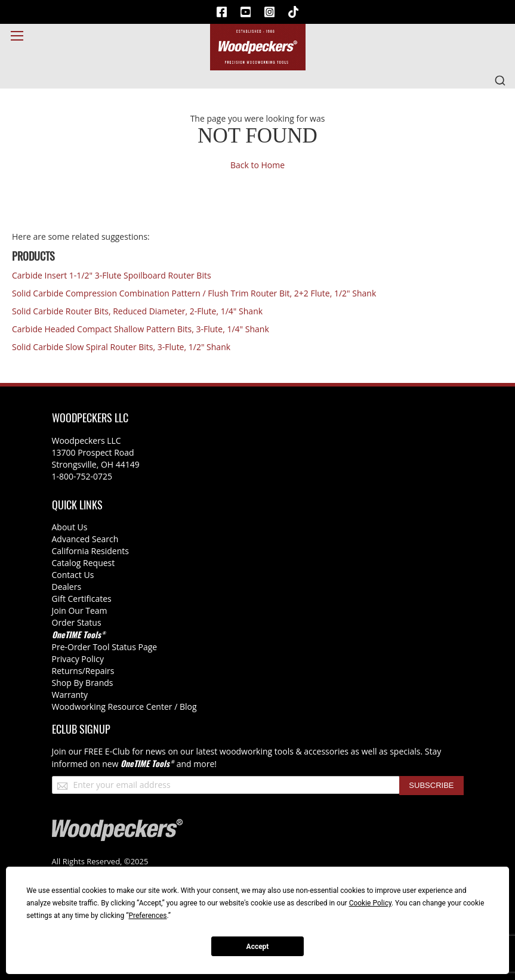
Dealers (67, 587)
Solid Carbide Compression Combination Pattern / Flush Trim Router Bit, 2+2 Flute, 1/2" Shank (194, 293)
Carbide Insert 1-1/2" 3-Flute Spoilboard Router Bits (112, 275)
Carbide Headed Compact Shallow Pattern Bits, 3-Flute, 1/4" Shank (141, 329)
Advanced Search (85, 539)
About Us (70, 527)
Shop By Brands (83, 683)
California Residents (90, 551)
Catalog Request (84, 563)
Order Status (77, 622)
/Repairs (98, 671)
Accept (258, 947)
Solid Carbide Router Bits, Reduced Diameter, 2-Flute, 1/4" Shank (137, 311)
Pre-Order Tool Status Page (105, 647)
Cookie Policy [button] (370, 903)
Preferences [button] (147, 916)
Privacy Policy (78, 659)
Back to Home (257, 165)
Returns (67, 671)
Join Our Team (80, 610)
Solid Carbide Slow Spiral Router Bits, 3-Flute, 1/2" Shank (121, 347)
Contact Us (73, 575)
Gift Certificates (82, 599)
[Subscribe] (431, 786)
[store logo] (258, 47)
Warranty (70, 695)
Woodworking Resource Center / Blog (124, 707)
